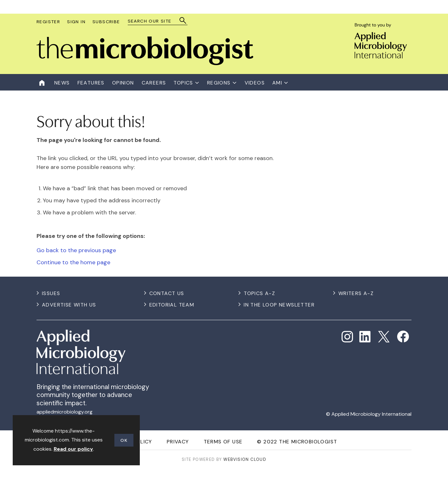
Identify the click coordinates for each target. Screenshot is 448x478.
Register (48, 22)
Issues (51, 293)
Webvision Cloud (245, 459)
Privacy (178, 442)
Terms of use (223, 442)
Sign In (76, 22)
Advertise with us (69, 305)
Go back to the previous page (76, 250)
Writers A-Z (356, 293)
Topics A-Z (259, 293)
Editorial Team (172, 305)
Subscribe (106, 22)
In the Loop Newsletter (279, 305)
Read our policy (73, 449)
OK (124, 440)
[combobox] (155, 21)
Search (183, 20)
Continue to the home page (73, 262)
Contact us (167, 293)
